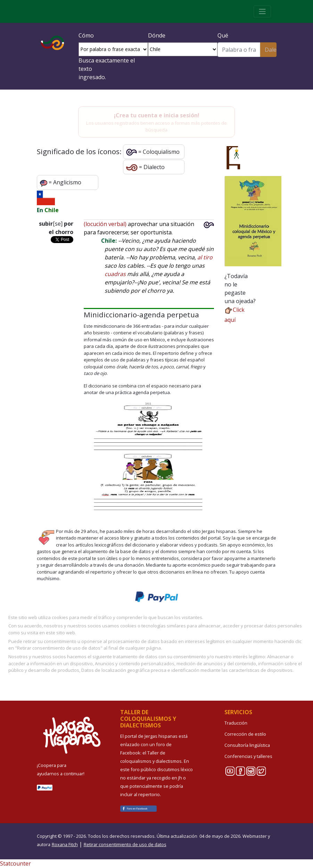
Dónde (157, 35)
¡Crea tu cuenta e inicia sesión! (157, 115)
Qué (223, 35)
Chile (52, 210)
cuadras (115, 274)
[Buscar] (239, 50)
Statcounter (15, 863)
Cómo (86, 35)
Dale (270, 50)
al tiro (205, 257)
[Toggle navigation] (262, 11)
